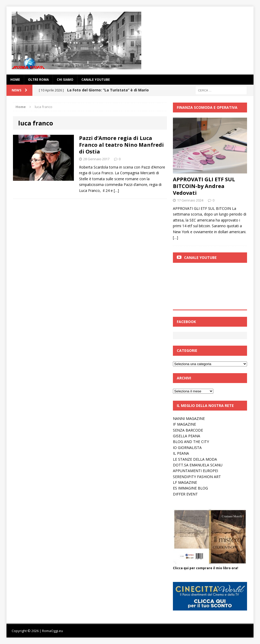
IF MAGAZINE (184, 424)
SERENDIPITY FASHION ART (197, 477)
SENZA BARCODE (188, 430)
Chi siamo (65, 80)
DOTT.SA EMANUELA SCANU (198, 465)
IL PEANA (181, 453)
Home (15, 80)
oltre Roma (38, 80)
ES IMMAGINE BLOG (190, 488)
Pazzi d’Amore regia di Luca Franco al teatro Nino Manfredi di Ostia (121, 145)
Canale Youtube (200, 257)
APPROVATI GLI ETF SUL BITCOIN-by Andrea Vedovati (204, 186)
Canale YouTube (96, 80)
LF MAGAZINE (185, 482)
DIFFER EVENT (185, 494)
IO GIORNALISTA (187, 448)
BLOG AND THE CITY (191, 442)
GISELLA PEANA (187, 436)
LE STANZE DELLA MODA (195, 459)
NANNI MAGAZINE (189, 418)
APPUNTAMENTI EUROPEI (195, 471)
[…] (116, 190)
